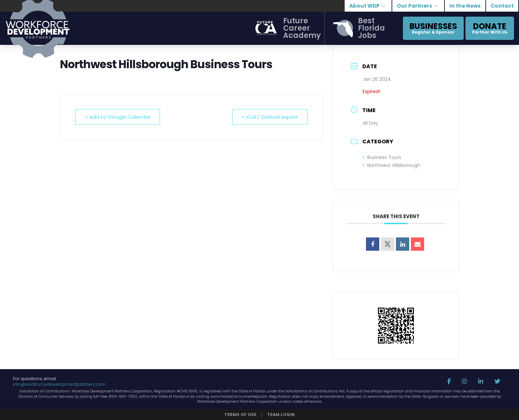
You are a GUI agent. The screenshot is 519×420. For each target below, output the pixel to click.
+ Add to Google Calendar (118, 117)
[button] (283, 28)
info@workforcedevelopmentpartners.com (59, 384)
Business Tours (382, 157)
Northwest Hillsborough (391, 165)
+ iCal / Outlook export (270, 117)
